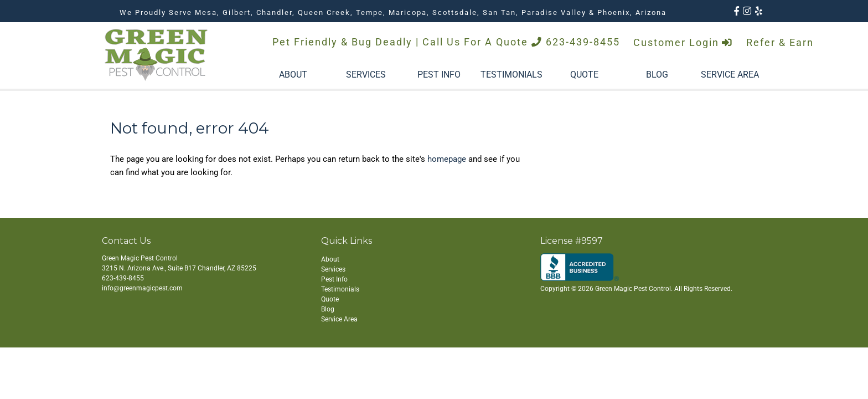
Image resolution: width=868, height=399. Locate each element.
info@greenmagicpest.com (142, 288)
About (330, 259)
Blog (328, 309)
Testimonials (340, 289)
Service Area (339, 319)
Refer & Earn (780, 43)
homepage (447, 159)
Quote (330, 299)
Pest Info (334, 279)
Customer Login (683, 43)
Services (333, 269)
